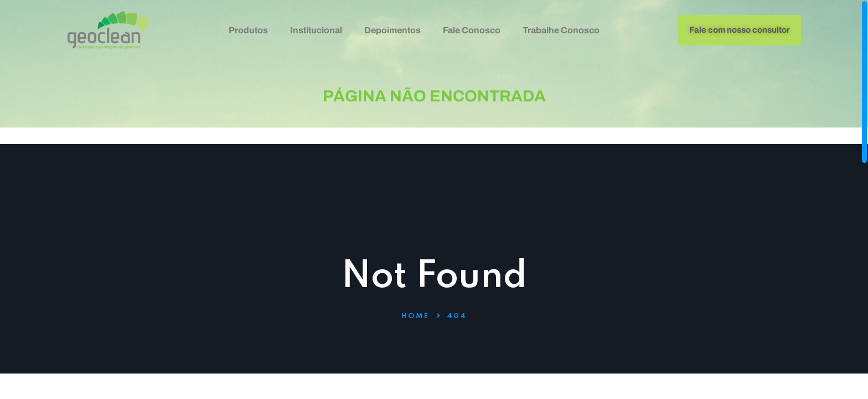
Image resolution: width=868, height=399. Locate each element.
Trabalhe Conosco (561, 30)
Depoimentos (392, 30)
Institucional (316, 30)
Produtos (248, 30)
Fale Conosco (472, 30)
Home (415, 316)
